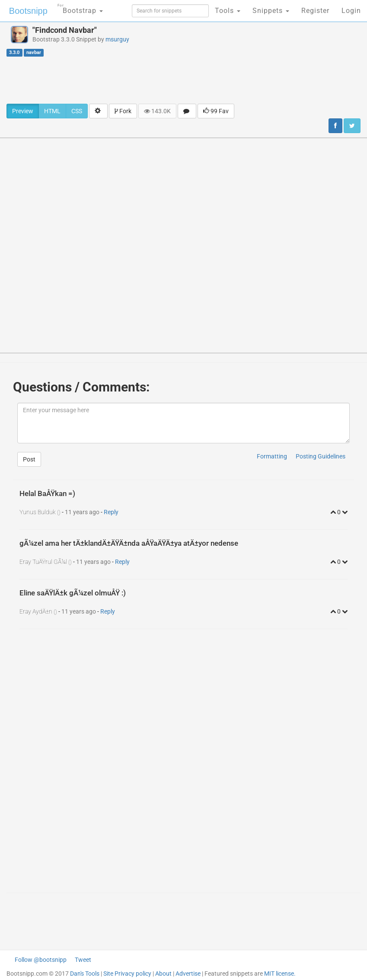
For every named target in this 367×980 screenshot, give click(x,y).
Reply (111, 512)
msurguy (117, 39)
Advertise (188, 974)
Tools (228, 11)
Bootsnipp (28, 11)
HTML (52, 111)
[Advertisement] (184, 80)
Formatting (272, 456)
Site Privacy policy (127, 974)
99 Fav (216, 111)
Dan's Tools (85, 974)
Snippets (271, 11)
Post (29, 459)
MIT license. (280, 974)
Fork (123, 111)
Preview (23, 111)
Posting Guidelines (321, 456)
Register (315, 11)
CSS (77, 111)
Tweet (83, 960)
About (163, 974)
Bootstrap (80, 8)
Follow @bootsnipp (41, 960)
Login (351, 11)
